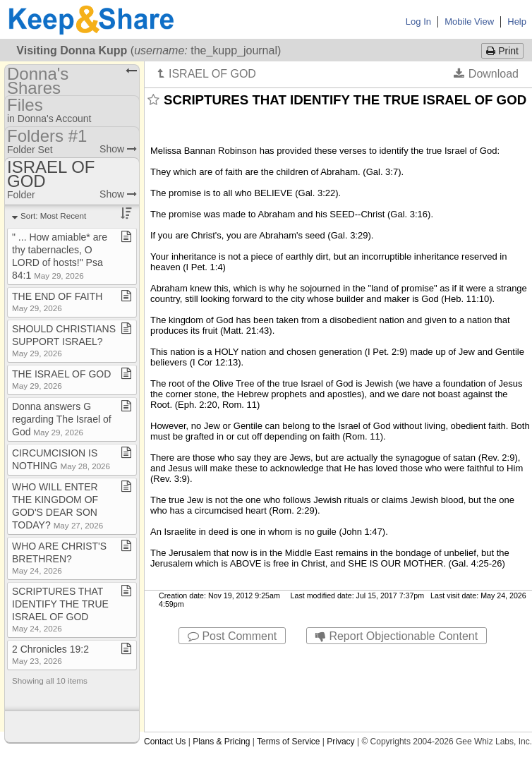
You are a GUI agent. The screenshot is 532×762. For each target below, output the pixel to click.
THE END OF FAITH (57, 302)
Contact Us (165, 742)
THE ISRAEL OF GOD (61, 379)
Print (502, 51)
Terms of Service (288, 742)
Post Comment (232, 636)
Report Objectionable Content (397, 636)
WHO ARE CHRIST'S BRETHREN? (59, 558)
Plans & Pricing (221, 742)
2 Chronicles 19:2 (50, 654)
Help (517, 22)
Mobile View (469, 22)
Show (118, 149)
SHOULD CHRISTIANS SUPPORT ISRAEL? (64, 340)
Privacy (340, 742)
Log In (418, 22)
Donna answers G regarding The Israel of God (62, 419)
